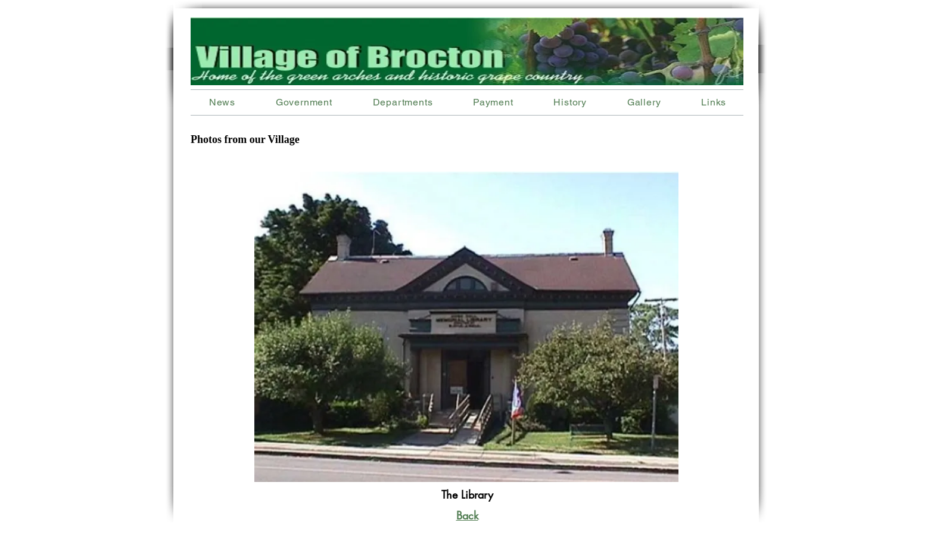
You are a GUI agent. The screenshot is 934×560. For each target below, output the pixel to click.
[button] (403, 102)
